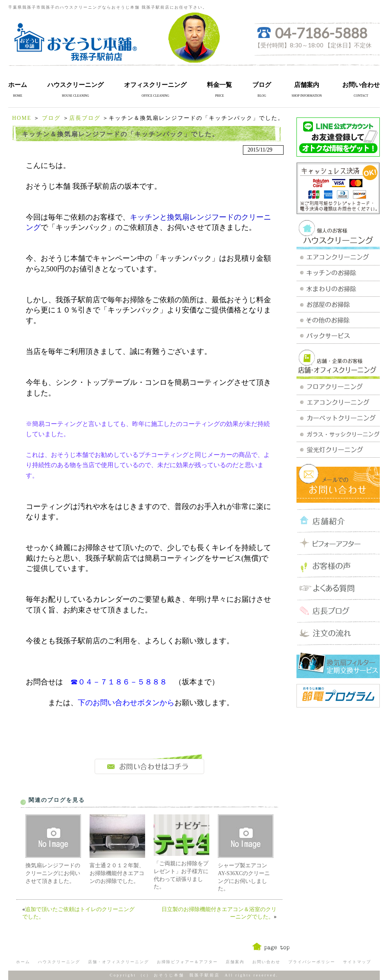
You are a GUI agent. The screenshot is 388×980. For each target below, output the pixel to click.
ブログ (262, 85)
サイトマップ (357, 962)
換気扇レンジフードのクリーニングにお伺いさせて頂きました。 (53, 873)
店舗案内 (307, 85)
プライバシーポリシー (312, 962)
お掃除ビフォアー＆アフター (187, 962)
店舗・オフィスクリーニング (119, 962)
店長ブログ (85, 118)
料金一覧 (219, 85)
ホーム (18, 85)
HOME (22, 118)
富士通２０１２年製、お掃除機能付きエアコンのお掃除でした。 (117, 873)
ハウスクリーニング (75, 85)
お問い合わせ (361, 85)
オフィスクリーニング (155, 85)
